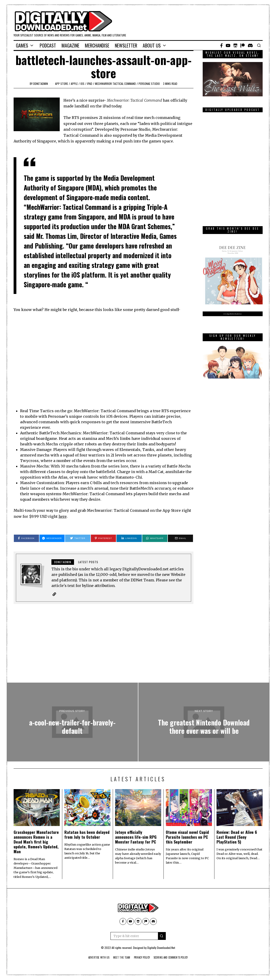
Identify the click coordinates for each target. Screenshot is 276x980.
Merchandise (97, 45)
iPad (90, 84)
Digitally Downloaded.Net (161, 948)
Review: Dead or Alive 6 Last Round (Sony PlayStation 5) (237, 837)
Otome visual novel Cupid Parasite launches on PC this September (187, 837)
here (63, 516)
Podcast (48, 45)
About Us (152, 45)
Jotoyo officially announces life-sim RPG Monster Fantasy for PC (136, 837)
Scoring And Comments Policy (175, 958)
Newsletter (126, 45)
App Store (62, 84)
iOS (82, 84)
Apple (74, 84)
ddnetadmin (41, 84)
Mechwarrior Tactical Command (115, 84)
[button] (162, 936)
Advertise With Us (94, 958)
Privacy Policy (142, 958)
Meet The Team (119, 958)
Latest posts (88, 562)
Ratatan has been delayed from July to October (87, 835)
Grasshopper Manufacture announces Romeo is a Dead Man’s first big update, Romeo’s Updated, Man (36, 842)
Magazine (70, 45)
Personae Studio (149, 84)
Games (22, 45)
